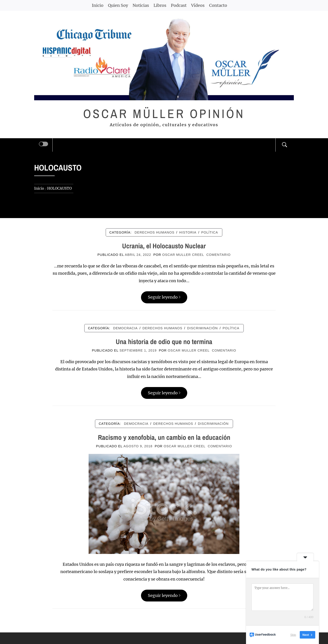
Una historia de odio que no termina (164, 342)
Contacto (218, 5)
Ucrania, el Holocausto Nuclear (164, 246)
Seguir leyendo (164, 297)
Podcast (179, 5)
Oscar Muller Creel (183, 255)
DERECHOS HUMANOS (155, 232)
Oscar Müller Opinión (164, 114)
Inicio (98, 5)
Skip (293, 635)
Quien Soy (118, 5)
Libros (160, 5)
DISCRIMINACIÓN (203, 328)
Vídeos (198, 5)
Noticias (141, 5)
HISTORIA (188, 232)
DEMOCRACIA (126, 328)
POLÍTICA (210, 232)
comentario (218, 255)
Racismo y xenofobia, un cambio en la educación (164, 437)
